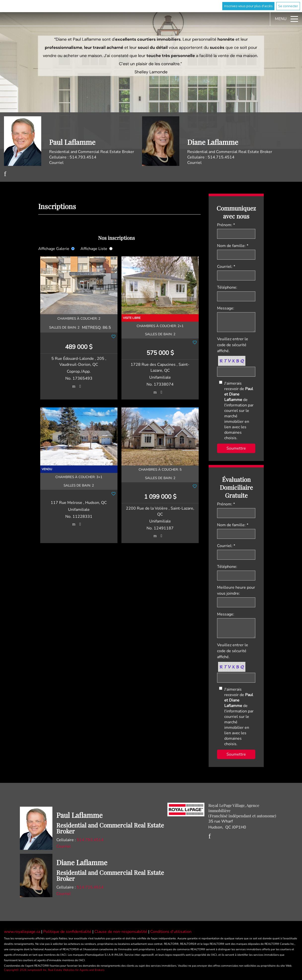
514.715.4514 (221, 157)
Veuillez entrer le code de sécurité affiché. (233, 345)
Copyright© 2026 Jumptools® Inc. (26, 970)
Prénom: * (226, 225)
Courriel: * (226, 267)
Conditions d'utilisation (171, 932)
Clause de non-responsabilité (121, 932)
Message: (226, 308)
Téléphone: (227, 287)
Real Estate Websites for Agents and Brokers (76, 970)
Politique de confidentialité (68, 932)
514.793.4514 (83, 157)
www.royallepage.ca (22, 932)
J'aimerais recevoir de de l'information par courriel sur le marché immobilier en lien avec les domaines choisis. (239, 411)
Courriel (56, 163)
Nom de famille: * (233, 246)
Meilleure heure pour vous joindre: (236, 590)
